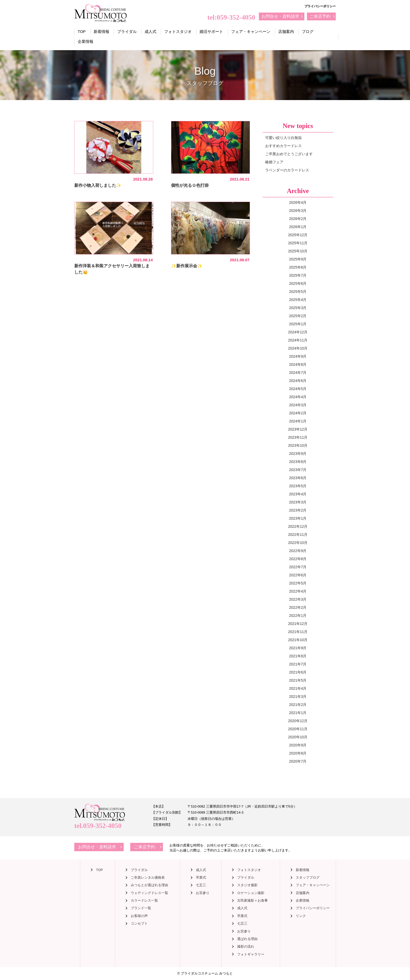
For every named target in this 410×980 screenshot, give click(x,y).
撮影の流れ (246, 946)
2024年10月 (298, 348)
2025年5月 (298, 292)
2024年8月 (298, 364)
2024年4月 (298, 397)
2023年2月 (298, 510)
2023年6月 (298, 478)
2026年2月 (298, 219)
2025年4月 (298, 300)
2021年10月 (298, 640)
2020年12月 (298, 721)
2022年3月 (298, 599)
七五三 (201, 885)
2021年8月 (298, 656)
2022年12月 (298, 526)
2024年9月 (298, 356)
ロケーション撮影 (251, 893)
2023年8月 (298, 462)
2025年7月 (298, 275)
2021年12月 (298, 624)
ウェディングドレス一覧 (149, 893)
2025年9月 (298, 259)
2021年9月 (298, 648)
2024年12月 (298, 332)
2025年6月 (298, 283)
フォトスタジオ (178, 31)
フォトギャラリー (251, 954)
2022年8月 (298, 559)
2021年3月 (298, 697)
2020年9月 (298, 745)
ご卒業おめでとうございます (289, 154)
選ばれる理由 (247, 939)
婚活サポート (211, 31)
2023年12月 (298, 429)
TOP (82, 31)
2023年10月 (298, 445)
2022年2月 (298, 607)
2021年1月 (298, 713)
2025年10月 (298, 251)
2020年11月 (298, 729)
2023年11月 (298, 437)
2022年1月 (298, 616)
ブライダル (127, 31)
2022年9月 (298, 551)
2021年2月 (298, 705)
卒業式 (201, 877)
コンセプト (139, 923)
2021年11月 (298, 632)
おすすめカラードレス (283, 146)
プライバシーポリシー (320, 6)
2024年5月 (298, 389)
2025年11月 (298, 243)
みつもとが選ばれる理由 (149, 885)
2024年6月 (298, 381)
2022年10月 (298, 543)
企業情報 (86, 41)
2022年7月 (298, 567)
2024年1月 (298, 421)
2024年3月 (298, 405)
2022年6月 (298, 575)
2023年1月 (298, 518)
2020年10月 (298, 737)
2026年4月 (298, 202)
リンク (301, 916)
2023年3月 (298, 502)
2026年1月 (298, 227)
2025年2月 (298, 316)
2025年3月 (298, 308)
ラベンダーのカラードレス (287, 170)
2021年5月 (298, 680)
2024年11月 (298, 340)
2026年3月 (298, 211)
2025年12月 (298, 235)
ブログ (308, 31)
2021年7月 (298, 664)
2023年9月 (298, 454)
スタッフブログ (308, 877)
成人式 (150, 31)
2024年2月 (298, 413)
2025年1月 (298, 324)
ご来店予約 (320, 16)
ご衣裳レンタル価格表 (148, 877)
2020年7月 (298, 761)
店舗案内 (286, 31)
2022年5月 (298, 583)
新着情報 (101, 31)
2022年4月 (298, 591)
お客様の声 (139, 916)
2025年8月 (298, 267)
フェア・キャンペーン (251, 31)
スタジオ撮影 (247, 885)
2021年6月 (298, 672)
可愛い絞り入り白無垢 (283, 138)
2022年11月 (298, 535)
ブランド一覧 (141, 908)
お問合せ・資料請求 (280, 16)
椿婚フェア (274, 162)
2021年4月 (298, 688)
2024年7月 (298, 373)
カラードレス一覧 (144, 900)
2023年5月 (298, 486)
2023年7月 (298, 470)
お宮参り (203, 893)
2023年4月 (298, 494)
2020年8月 (298, 753)
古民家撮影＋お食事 (252, 900)
